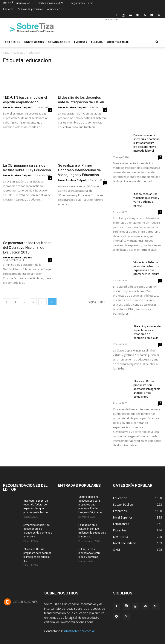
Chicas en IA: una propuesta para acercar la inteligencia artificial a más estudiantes (147, 389)
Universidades (34, 42)
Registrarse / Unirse (82, 3)
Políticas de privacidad (30, 9)
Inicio (6, 53)
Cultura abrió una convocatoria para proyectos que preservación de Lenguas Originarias (90, 505)
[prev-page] (7, 302)
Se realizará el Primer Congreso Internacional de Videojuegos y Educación (79, 170)
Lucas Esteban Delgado (18, 107)
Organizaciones (59, 42)
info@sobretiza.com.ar (79, 631)
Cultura (97, 42)
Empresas (81, 42)
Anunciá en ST (55, 9)
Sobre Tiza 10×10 (117, 42)
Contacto (8, 9)
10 (43, 302)
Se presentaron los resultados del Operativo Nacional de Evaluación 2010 (27, 247)
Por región (13, 42)
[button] (157, 42)
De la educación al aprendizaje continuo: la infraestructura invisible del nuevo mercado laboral (147, 143)
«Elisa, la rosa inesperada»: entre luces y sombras (89, 553)
